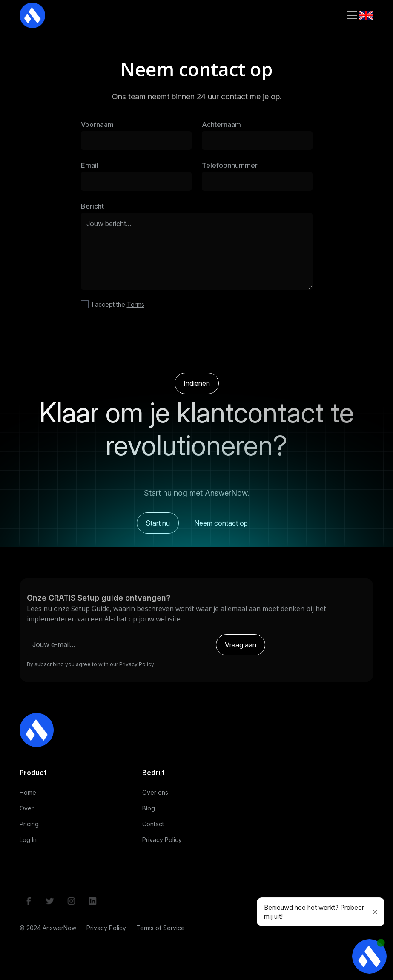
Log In (28, 843)
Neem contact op (221, 529)
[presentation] (197, 342)
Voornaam (97, 124)
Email (90, 165)
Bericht (92, 206)
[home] (32, 15)
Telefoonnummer (230, 165)
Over (27, 811)
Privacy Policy (162, 843)
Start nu (158, 529)
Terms (136, 304)
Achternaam (221, 124)
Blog (149, 811)
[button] (350, 15)
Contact (153, 827)
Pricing (29, 827)
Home (28, 795)
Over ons (155, 795)
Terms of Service (161, 931)
